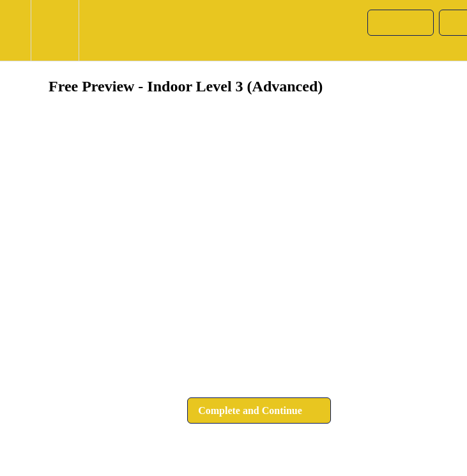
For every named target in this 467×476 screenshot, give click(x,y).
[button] (15, 30)
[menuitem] (55, 30)
